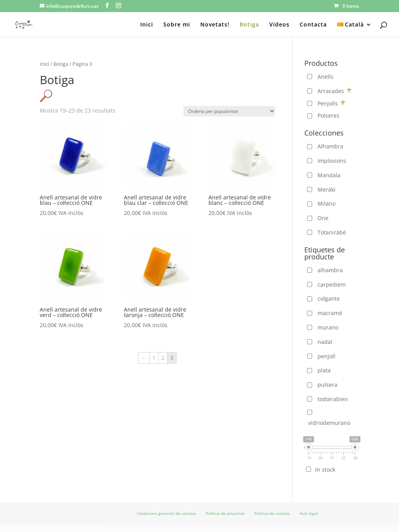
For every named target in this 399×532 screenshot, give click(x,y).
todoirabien (333, 399)
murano (328, 327)
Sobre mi (177, 25)
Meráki (327, 189)
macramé (330, 313)
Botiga (249, 25)
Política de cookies (272, 513)
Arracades (331, 91)
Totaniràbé (332, 232)
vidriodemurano (329, 423)
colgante (329, 299)
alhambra (330, 270)
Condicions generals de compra (166, 513)
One (323, 218)
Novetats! (215, 25)
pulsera (327, 385)
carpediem (332, 284)
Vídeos (279, 25)
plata (324, 370)
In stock (325, 469)
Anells (326, 77)
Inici (147, 25)
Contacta (313, 25)
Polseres (328, 115)
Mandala (329, 175)
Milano (327, 203)
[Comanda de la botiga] (229, 111)
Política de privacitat (225, 513)
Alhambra (330, 146)
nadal (325, 342)
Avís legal (309, 513)
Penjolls (328, 103)
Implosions (332, 161)
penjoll (327, 356)
